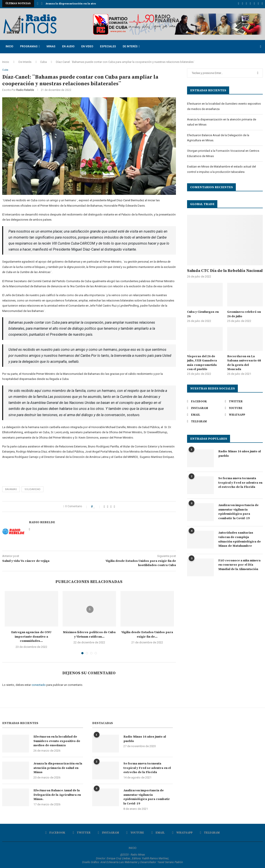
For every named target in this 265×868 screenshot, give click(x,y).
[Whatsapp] (258, 4)
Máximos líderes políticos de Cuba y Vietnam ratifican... (89, 634)
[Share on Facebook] (104, 506)
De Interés (130, 45)
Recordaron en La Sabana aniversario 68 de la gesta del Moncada (244, 362)
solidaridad (33, 489)
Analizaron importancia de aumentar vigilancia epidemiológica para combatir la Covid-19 (238, 511)
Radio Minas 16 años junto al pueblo (240, 453)
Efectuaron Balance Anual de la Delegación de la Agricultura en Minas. (57, 794)
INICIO (133, 847)
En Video (87, 45)
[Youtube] (250, 4)
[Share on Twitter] (108, 506)
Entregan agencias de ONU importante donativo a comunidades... (31, 636)
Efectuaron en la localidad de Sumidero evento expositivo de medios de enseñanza (57, 741)
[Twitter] (243, 4)
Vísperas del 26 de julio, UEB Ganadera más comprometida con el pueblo (202, 362)
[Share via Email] (114, 506)
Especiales (108, 45)
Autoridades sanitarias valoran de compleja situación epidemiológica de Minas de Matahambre (240, 538)
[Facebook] (239, 4)
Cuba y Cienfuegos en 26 (203, 313)
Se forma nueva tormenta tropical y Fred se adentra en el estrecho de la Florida (240, 482)
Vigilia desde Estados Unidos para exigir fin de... (147, 634)
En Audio (68, 45)
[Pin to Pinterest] (111, 506)
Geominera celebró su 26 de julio (244, 313)
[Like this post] (97, 506)
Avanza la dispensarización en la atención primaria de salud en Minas (58, 767)
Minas (51, 45)
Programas (29, 45)
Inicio (9, 45)
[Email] (254, 4)
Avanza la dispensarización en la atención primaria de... (84, 4)
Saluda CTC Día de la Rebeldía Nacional (225, 270)
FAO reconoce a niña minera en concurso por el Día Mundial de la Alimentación (239, 564)
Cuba (43, 61)
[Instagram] (246, 4)
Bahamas (11, 489)
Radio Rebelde (25, 90)
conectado (39, 684)
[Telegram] (262, 4)
